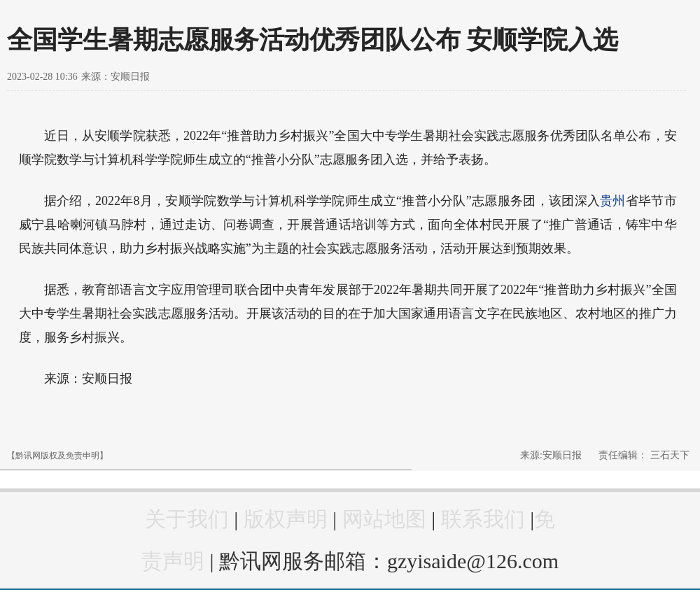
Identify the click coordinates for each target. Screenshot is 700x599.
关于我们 (187, 519)
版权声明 (286, 519)
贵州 (613, 201)
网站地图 (384, 519)
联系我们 (483, 519)
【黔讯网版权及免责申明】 (57, 456)
